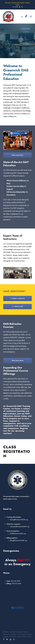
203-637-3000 (16, 584)
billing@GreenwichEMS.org (18, 540)
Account (15, 7)
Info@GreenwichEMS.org (18, 534)
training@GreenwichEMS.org (19, 520)
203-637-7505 (15, 581)
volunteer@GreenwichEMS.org (20, 527)
